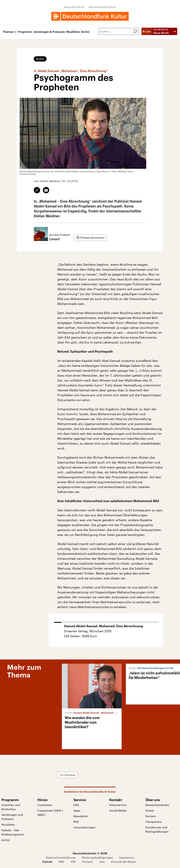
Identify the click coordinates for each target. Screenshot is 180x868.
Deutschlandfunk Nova (102, 7)
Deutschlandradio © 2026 (90, 853)
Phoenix (88, 862)
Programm (25, 32)
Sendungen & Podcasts (49, 32)
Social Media (118, 810)
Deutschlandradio (157, 805)
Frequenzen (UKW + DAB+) (50, 813)
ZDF (73, 862)
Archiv (85, 32)
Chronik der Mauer (123, 862)
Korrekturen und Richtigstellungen (157, 829)
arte (102, 862)
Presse (150, 810)
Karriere (151, 816)
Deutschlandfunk (74, 7)
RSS (76, 822)
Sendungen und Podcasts (12, 817)
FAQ (76, 805)
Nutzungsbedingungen (97, 857)
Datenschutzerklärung (61, 857)
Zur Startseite (68, 775)
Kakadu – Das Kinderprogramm (13, 832)
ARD (61, 862)
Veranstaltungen (85, 827)
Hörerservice (118, 805)
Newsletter (81, 816)
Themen (8, 32)
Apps (77, 810)
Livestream (45, 805)
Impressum (127, 857)
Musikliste (73, 32)
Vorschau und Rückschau (11, 807)
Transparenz (154, 822)
